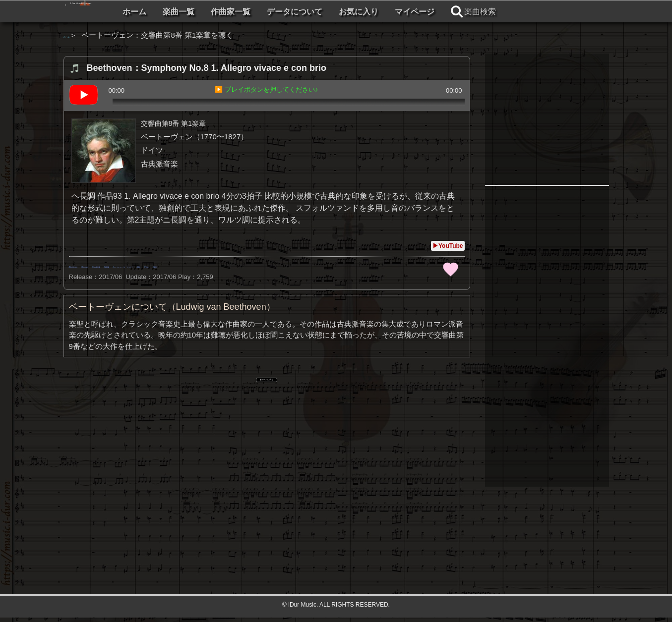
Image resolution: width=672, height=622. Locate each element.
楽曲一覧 (277, 12)
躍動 (351, 265)
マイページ (513, 12)
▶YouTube (448, 246)
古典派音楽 (177, 265)
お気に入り (457, 12)
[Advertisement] (267, 472)
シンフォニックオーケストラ (286, 265)
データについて (393, 12)
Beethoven (89, 265)
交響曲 (218, 265)
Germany (133, 265)
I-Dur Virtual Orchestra (142, 11)
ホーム (233, 12)
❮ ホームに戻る (267, 380)
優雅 (411, 265)
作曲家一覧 (329, 12)
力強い (381, 265)
